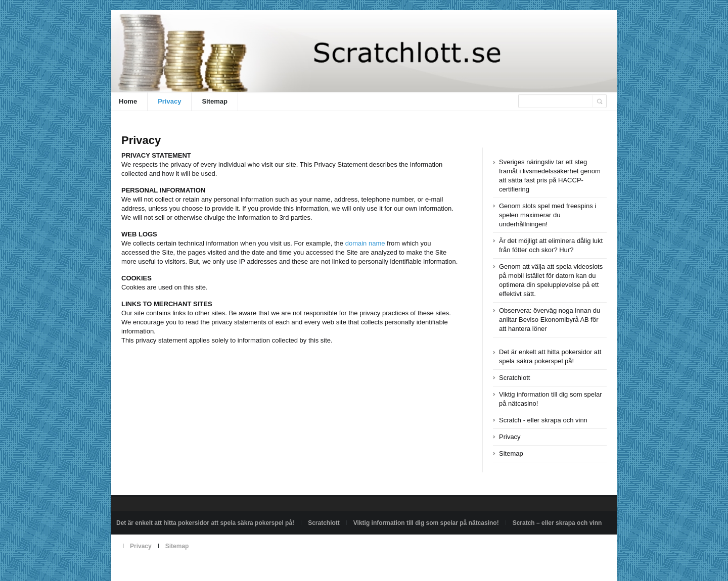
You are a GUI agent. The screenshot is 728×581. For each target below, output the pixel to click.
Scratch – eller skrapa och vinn (557, 523)
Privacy (169, 101)
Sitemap (215, 101)
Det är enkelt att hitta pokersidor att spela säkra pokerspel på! (205, 523)
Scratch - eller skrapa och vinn (543, 420)
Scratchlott (514, 378)
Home (128, 101)
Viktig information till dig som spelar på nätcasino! (426, 523)
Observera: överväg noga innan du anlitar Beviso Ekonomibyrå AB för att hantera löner (550, 320)
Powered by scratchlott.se (151, 569)
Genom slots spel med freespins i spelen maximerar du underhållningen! (548, 215)
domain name (365, 243)
